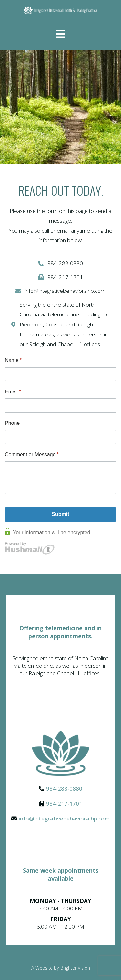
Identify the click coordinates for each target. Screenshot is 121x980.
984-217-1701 (64, 804)
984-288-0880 (64, 789)
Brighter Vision (75, 968)
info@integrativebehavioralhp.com (64, 818)
